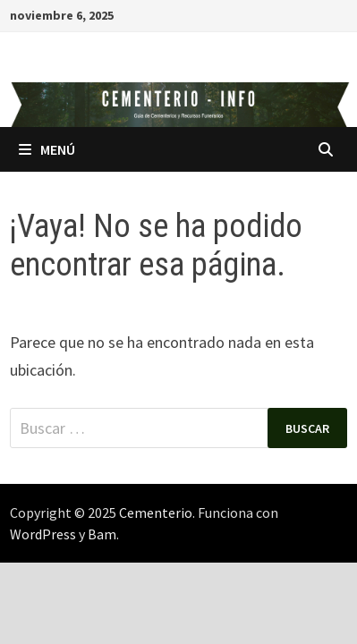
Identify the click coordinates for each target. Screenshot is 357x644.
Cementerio (156, 513)
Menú (47, 149)
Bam (102, 534)
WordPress (43, 534)
